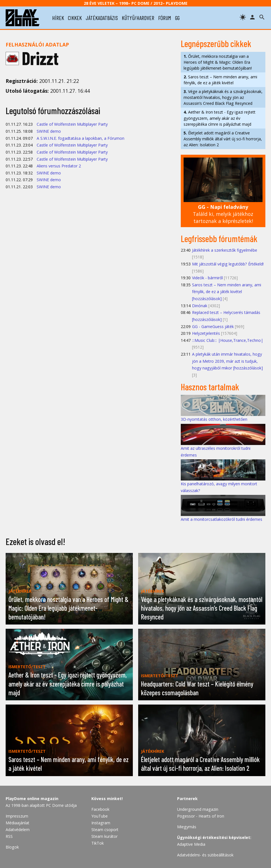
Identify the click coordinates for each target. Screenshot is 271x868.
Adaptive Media (191, 844)
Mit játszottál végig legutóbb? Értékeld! (228, 264)
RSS (9, 836)
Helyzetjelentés (206, 333)
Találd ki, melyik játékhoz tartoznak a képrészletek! (223, 214)
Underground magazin (198, 809)
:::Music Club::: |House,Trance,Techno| (228, 340)
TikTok (98, 843)
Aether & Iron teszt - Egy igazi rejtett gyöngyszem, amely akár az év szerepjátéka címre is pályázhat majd (220, 118)
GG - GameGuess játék (213, 326)
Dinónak (200, 306)
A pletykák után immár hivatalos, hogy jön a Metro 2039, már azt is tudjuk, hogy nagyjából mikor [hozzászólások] (227, 361)
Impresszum (17, 816)
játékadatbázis (102, 18)
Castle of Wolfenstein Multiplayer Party (72, 124)
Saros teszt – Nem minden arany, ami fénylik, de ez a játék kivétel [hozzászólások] (227, 292)
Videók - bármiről (207, 278)
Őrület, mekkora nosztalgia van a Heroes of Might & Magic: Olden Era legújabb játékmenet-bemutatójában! (218, 62)
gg (177, 18)
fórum (165, 18)
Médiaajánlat (17, 823)
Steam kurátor (104, 836)
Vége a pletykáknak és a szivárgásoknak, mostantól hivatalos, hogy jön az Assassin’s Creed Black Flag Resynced (223, 97)
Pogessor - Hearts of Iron (201, 816)
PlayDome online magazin (32, 799)
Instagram (101, 823)
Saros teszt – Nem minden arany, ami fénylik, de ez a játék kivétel (220, 80)
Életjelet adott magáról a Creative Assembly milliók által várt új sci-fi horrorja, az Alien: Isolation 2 (223, 139)
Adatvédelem (18, 830)
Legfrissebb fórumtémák (219, 238)
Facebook (100, 809)
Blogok (12, 847)
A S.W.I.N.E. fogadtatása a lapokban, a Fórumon (81, 138)
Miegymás (187, 827)
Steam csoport (105, 830)
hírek (58, 18)
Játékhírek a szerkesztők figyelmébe (225, 250)
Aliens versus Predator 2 (59, 166)
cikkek (75, 18)
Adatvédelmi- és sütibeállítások (205, 855)
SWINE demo (49, 131)
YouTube (100, 816)
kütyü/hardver (138, 18)
